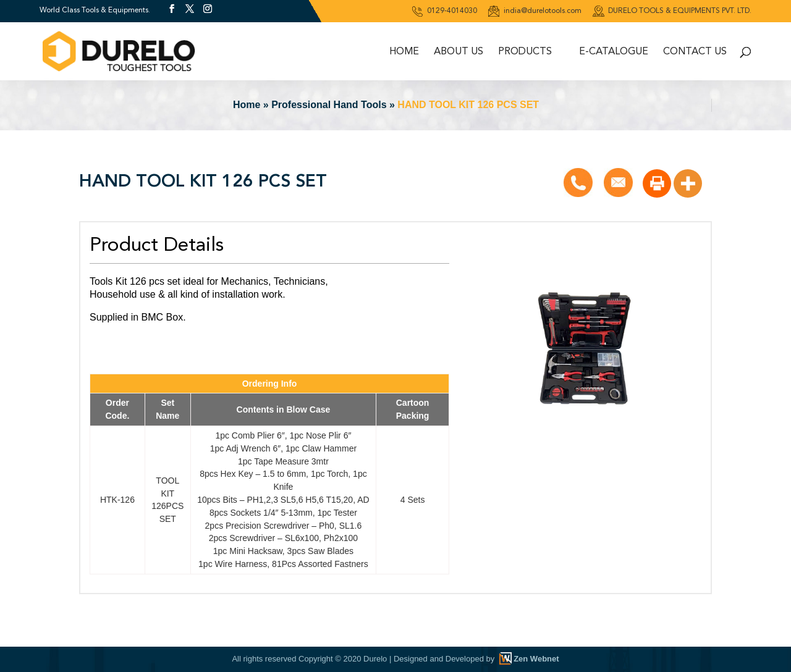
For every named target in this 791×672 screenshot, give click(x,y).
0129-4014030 (444, 11)
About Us (459, 52)
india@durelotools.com (535, 11)
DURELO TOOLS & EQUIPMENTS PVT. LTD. (672, 11)
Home (404, 52)
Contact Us (695, 52)
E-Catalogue (614, 52)
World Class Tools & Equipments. (95, 10)
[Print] (657, 183)
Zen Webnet (536, 659)
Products (525, 52)
